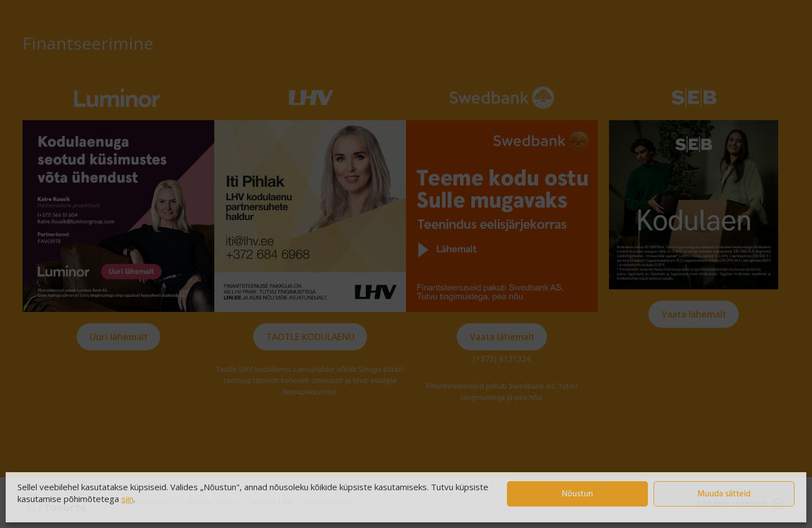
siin (127, 499)
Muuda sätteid (724, 494)
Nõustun (577, 494)
